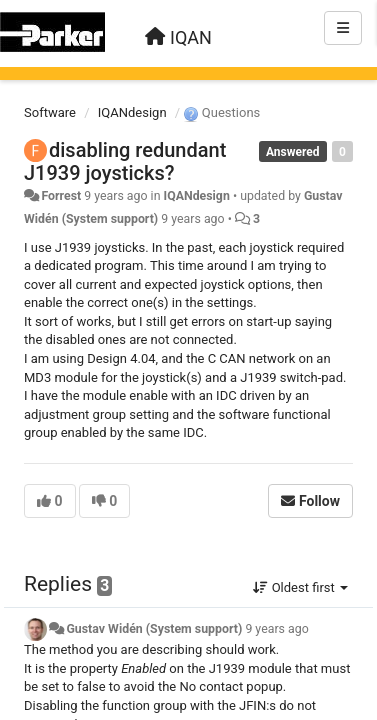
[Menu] (343, 28)
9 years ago (276, 629)
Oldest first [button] (300, 587)
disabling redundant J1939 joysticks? (125, 161)
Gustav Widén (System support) (154, 629)
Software (50, 112)
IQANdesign (132, 112)
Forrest (61, 196)
